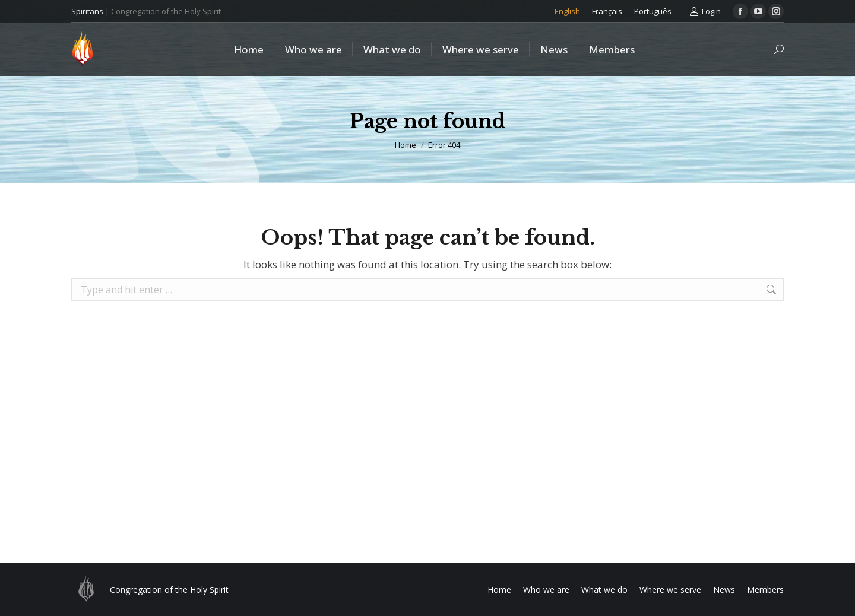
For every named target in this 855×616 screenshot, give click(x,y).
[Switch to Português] (653, 11)
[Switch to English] (567, 11)
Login (705, 12)
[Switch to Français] (607, 11)
